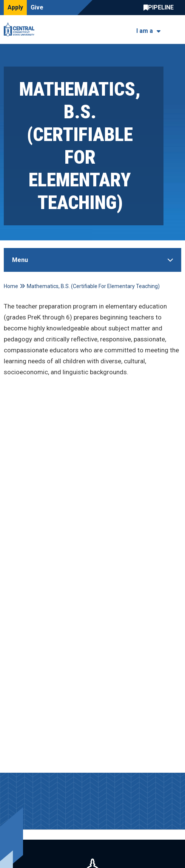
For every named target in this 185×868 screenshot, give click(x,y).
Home (11, 286)
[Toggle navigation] (177, 30)
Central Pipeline (160, 8)
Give (37, 7)
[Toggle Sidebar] (92, 260)
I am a (145, 31)
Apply (15, 7)
